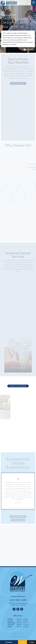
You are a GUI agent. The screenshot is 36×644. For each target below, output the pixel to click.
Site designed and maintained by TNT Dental (18, 637)
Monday (10, 619)
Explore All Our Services (18, 386)
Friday (10, 627)
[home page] (9, 3)
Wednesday (11, 623)
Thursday (11, 625)
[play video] (29, 50)
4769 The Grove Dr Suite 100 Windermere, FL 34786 (18, 604)
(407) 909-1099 (18, 600)
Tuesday (10, 621)
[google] (18, 609)
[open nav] (34, 3)
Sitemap (14, 636)
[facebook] (14, 609)
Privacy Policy (21, 636)
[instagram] (22, 609)
